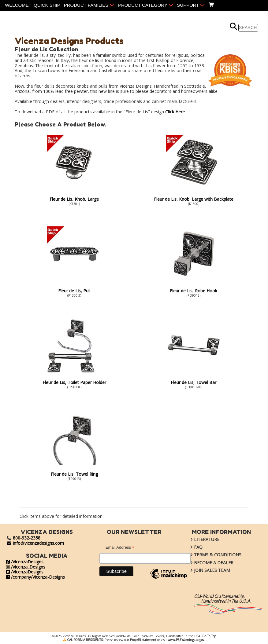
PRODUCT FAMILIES (89, 5)
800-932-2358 (27, 538)
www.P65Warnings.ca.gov (186, 640)
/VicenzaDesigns (25, 562)
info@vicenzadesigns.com (35, 543)
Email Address (120, 548)
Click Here (175, 112)
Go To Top (209, 636)
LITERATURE (200, 539)
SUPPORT (191, 5)
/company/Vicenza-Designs (35, 577)
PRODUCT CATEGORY (146, 5)
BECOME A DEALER (207, 563)
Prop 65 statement (143, 640)
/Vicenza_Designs (26, 567)
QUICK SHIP (47, 5)
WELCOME (17, 5)
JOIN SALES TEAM (205, 570)
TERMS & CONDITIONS (211, 555)
